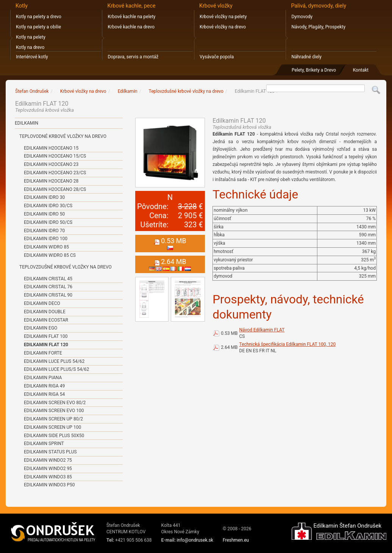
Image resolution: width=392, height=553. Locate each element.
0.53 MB (229, 333)
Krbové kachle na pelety (131, 17)
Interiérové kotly (32, 57)
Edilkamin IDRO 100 (46, 239)
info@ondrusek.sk (195, 540)
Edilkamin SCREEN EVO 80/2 (55, 403)
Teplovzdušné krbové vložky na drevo (66, 267)
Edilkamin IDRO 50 (44, 214)
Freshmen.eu (236, 540)
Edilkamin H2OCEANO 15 (51, 148)
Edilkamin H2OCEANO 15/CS (55, 156)
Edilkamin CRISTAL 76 (48, 287)
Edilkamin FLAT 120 (46, 345)
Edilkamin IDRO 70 (44, 231)
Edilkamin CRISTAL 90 (48, 295)
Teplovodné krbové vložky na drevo (63, 136)
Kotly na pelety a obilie (38, 27)
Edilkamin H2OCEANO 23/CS (55, 173)
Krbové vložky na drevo (223, 27)
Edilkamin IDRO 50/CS (48, 222)
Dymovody (302, 17)
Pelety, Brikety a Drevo (314, 70)
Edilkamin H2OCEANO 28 (51, 181)
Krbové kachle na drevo (131, 27)
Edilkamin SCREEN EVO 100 (54, 411)
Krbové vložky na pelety (223, 17)
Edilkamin (27, 123)
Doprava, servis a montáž (133, 57)
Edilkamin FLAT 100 (46, 336)
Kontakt (361, 70)
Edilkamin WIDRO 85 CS (50, 255)
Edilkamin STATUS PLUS (50, 452)
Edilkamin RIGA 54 (44, 394)
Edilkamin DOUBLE (45, 312)
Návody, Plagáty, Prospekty (318, 27)
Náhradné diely (306, 57)
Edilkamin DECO (42, 303)
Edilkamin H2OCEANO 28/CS (55, 189)
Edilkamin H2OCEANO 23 (51, 164)
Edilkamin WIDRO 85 (46, 247)
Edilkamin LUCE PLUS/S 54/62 (56, 369)
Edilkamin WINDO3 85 (48, 477)
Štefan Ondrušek (32, 91)
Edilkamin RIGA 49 (44, 386)
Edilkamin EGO (41, 328)
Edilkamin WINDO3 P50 (49, 485)
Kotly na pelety (31, 37)
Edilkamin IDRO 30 (44, 197)
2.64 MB (229, 347)
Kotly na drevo (30, 47)
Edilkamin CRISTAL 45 (48, 279)
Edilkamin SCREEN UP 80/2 (53, 419)
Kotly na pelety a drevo (39, 17)
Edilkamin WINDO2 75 (48, 460)
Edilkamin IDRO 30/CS (48, 206)
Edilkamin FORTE (43, 353)
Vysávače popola (217, 57)
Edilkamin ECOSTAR (46, 320)
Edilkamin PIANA (43, 378)
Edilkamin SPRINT (44, 444)
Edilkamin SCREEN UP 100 (52, 427)
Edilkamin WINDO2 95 (48, 469)
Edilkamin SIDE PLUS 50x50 (54, 436)
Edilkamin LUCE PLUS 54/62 (54, 361)
